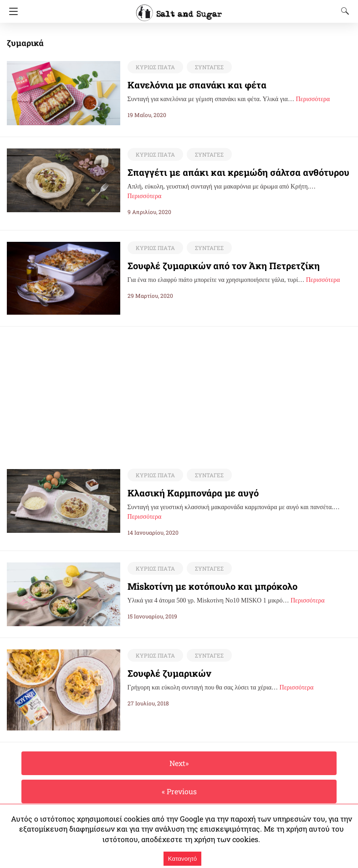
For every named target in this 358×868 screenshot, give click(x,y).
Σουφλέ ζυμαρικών (164, 674)
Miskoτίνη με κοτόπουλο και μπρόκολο (203, 587)
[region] (179, 390)
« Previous (179, 792)
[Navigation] (11, 11)
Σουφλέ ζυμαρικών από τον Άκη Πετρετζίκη (213, 266)
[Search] (343, 11)
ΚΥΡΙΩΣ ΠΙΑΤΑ (154, 67)
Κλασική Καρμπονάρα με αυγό (187, 493)
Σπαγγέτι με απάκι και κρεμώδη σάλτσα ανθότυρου (228, 172)
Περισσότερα (313, 99)
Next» (179, 763)
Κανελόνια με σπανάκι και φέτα (189, 85)
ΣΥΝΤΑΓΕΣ (207, 67)
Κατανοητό (182, 859)
